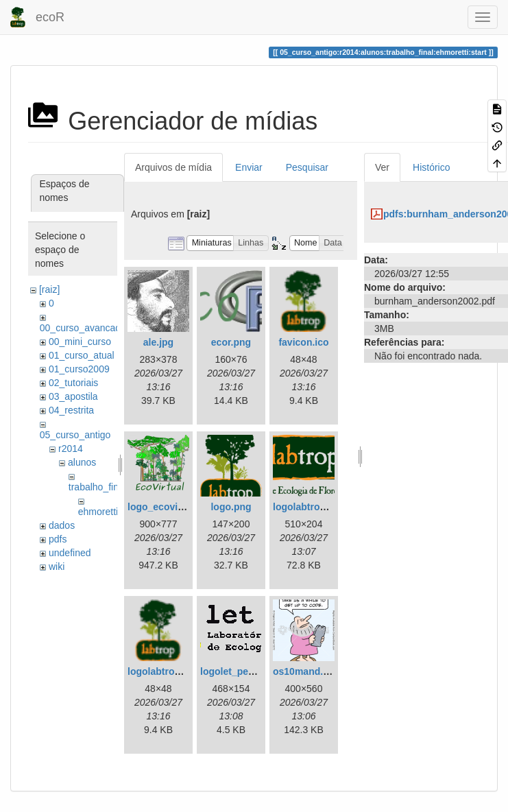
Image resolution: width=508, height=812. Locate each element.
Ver (382, 167)
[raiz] (49, 289)
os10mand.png (307, 671)
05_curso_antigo (75, 435)
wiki (57, 566)
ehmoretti (98, 512)
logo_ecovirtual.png (173, 507)
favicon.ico (303, 342)
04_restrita (71, 410)
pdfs (58, 539)
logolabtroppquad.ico (177, 671)
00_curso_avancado (83, 328)
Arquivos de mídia (173, 167)
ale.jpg (158, 342)
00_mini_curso (80, 342)
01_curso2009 (79, 369)
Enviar (249, 167)
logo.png (231, 507)
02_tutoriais (73, 383)
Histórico (431, 167)
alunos (82, 462)
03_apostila (73, 396)
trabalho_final (97, 487)
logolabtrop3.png (312, 507)
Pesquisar (307, 167)
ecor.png (231, 342)
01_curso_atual (82, 355)
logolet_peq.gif (234, 671)
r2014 (71, 449)
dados (62, 525)
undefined (70, 553)
